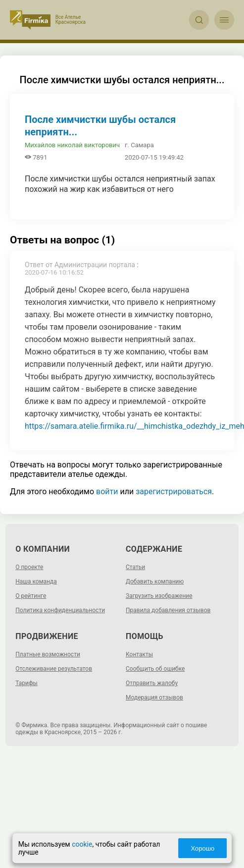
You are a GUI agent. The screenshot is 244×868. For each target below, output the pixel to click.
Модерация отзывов (154, 697)
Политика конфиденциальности (60, 610)
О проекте (29, 567)
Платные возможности (48, 654)
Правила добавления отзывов (168, 610)
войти (107, 492)
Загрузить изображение (159, 596)
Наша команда (36, 581)
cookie (83, 844)
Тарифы (26, 683)
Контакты (139, 654)
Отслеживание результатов (54, 669)
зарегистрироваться (174, 492)
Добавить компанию (155, 581)
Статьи (135, 567)
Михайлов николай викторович (72, 145)
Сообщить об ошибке (155, 669)
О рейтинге (31, 596)
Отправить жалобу (152, 683)
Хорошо (202, 848)
